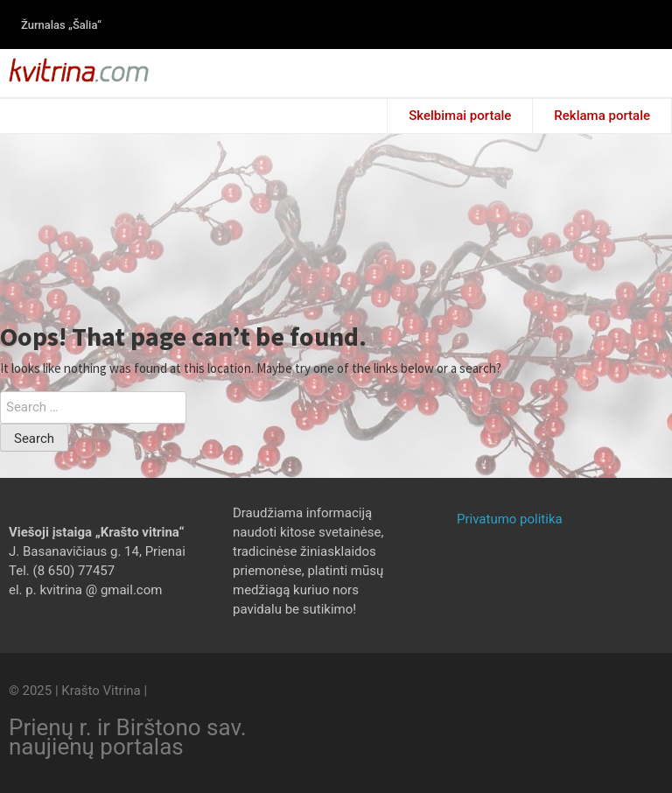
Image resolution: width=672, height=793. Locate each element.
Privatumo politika (510, 519)
